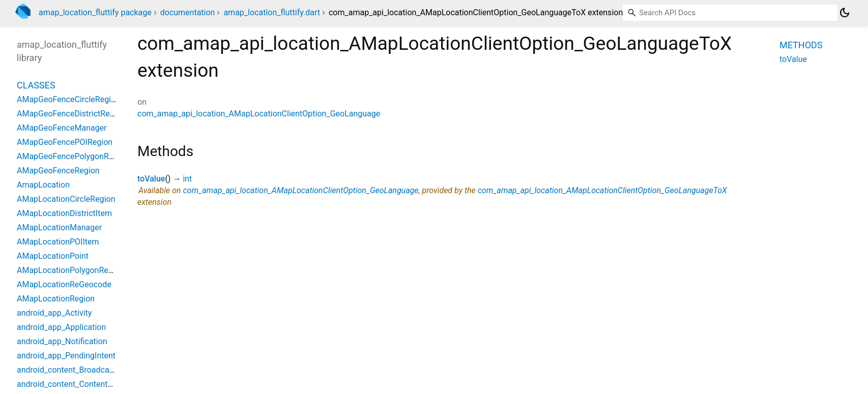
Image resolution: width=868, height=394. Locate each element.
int (187, 179)
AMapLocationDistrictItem (64, 213)
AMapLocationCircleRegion (66, 199)
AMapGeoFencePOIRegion (65, 142)
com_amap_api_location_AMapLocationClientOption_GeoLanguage (259, 114)
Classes (36, 85)
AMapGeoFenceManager (62, 128)
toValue (151, 179)
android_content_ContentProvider (77, 384)
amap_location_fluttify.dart (272, 12)
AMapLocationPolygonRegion (70, 270)
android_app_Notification (62, 341)
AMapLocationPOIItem (58, 242)
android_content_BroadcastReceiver (82, 370)
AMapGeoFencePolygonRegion (73, 156)
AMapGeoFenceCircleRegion (68, 99)
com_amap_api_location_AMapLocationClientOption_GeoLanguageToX (602, 190)
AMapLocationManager (59, 228)
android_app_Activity (54, 313)
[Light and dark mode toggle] (845, 13)
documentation (188, 12)
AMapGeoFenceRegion (58, 171)
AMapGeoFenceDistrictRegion (71, 114)
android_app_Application (61, 327)
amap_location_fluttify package (95, 12)
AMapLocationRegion (56, 299)
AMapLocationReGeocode (64, 284)
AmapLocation (43, 185)
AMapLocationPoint (53, 256)
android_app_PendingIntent (66, 356)
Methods (801, 45)
